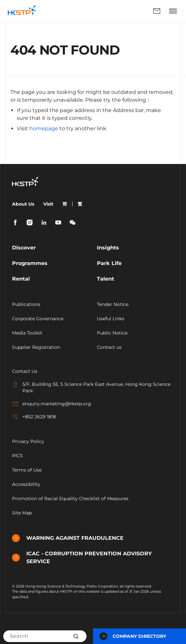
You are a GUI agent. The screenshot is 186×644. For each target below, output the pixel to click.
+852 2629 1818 (34, 417)
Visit (48, 204)
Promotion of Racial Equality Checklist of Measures (70, 499)
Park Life (109, 263)
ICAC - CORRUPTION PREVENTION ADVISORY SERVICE (82, 557)
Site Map (22, 513)
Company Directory (133, 636)
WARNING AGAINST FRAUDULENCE (68, 538)
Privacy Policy (28, 441)
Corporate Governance (38, 319)
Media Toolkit (27, 333)
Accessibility (26, 484)
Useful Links (111, 319)
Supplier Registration (36, 347)
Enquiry (157, 11)
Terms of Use (27, 470)
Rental (21, 279)
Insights (108, 248)
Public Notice (112, 333)
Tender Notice (113, 304)
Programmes (30, 263)
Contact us (109, 347)
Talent (106, 279)
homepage (44, 128)
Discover (24, 248)
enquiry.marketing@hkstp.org (52, 404)
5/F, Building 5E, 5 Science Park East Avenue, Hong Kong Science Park (91, 387)
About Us (23, 204)
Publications (26, 304)
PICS (17, 456)
